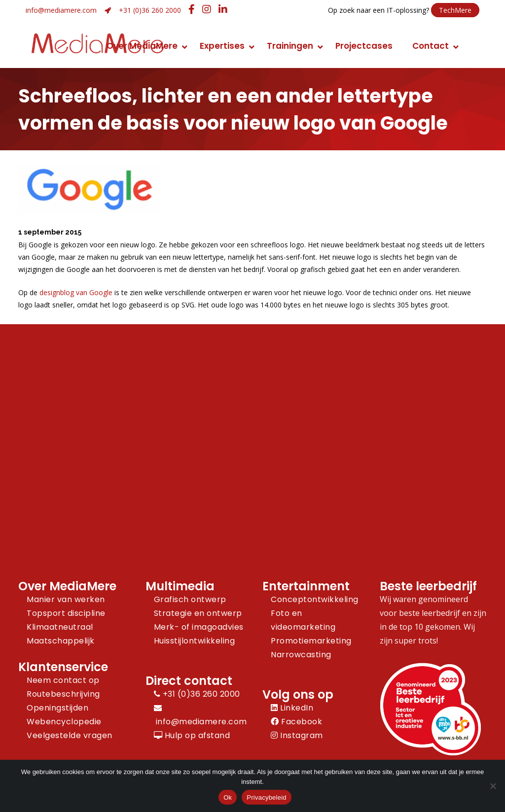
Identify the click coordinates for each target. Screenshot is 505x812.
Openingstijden (57, 708)
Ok (228, 797)
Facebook (296, 722)
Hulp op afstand (192, 735)
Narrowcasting (301, 655)
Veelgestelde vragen (70, 735)
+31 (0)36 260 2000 (150, 10)
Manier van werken (66, 599)
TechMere (455, 10)
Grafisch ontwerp (190, 599)
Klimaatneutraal (60, 627)
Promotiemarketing (311, 641)
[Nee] (493, 786)
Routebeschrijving (63, 694)
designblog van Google (76, 292)
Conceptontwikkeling (315, 599)
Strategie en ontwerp (198, 613)
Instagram (297, 735)
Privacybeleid (267, 797)
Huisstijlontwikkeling (195, 641)
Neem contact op (63, 680)
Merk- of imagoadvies (199, 627)
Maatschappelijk (61, 641)
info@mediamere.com (61, 10)
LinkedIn (292, 708)
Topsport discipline (66, 613)
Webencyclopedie (64, 722)
